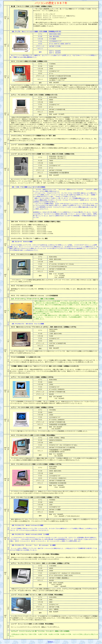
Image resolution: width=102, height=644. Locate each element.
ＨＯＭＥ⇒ (51, 642)
